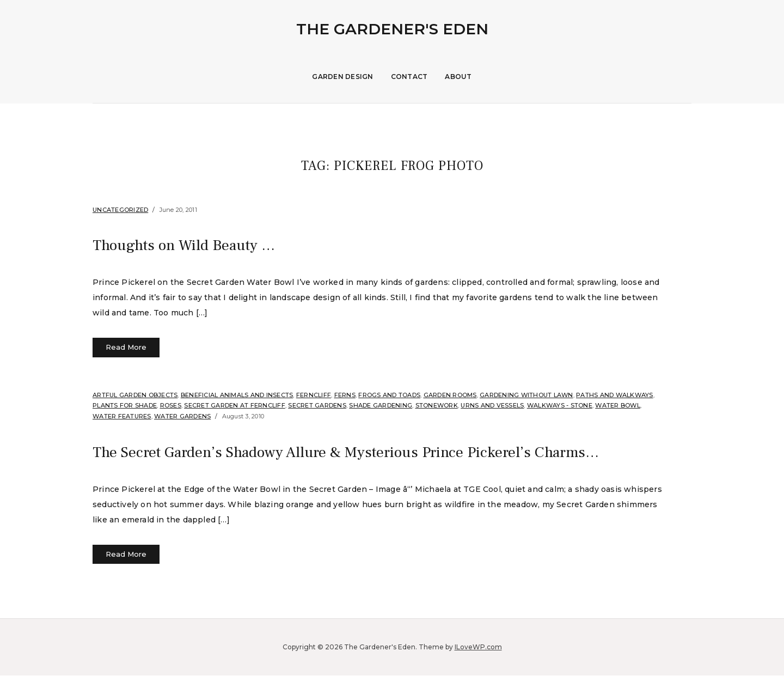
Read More (126, 347)
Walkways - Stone (560, 405)
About (458, 77)
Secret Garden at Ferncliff (235, 405)
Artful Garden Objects (135, 395)
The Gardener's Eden (392, 29)
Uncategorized (120, 210)
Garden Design (342, 77)
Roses (171, 405)
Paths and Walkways (615, 395)
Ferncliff (314, 395)
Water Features (122, 416)
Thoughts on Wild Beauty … (198, 245)
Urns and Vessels (492, 405)
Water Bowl (618, 405)
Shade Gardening (381, 405)
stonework (437, 405)
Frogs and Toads (389, 395)
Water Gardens (182, 416)
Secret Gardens (317, 405)
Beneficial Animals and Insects (237, 395)
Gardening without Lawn (526, 395)
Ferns (345, 395)
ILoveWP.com (478, 671)
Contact (409, 77)
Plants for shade (125, 405)
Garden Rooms (450, 395)
